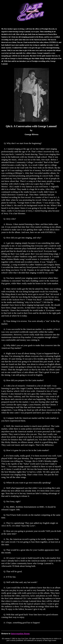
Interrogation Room (20, 633)
